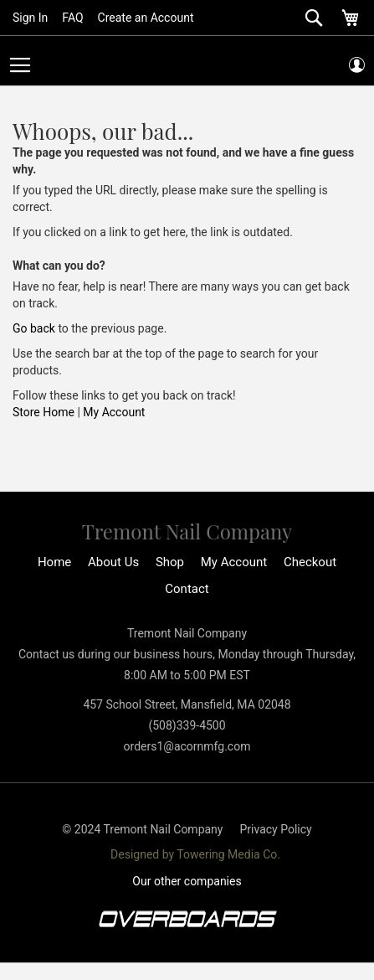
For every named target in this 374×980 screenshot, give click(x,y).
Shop (170, 562)
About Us (113, 562)
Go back (34, 328)
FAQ (72, 18)
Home (54, 562)
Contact (187, 589)
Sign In (30, 18)
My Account (114, 412)
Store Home (44, 412)
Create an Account (146, 18)
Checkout (310, 562)
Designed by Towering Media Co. (195, 854)
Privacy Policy (275, 829)
